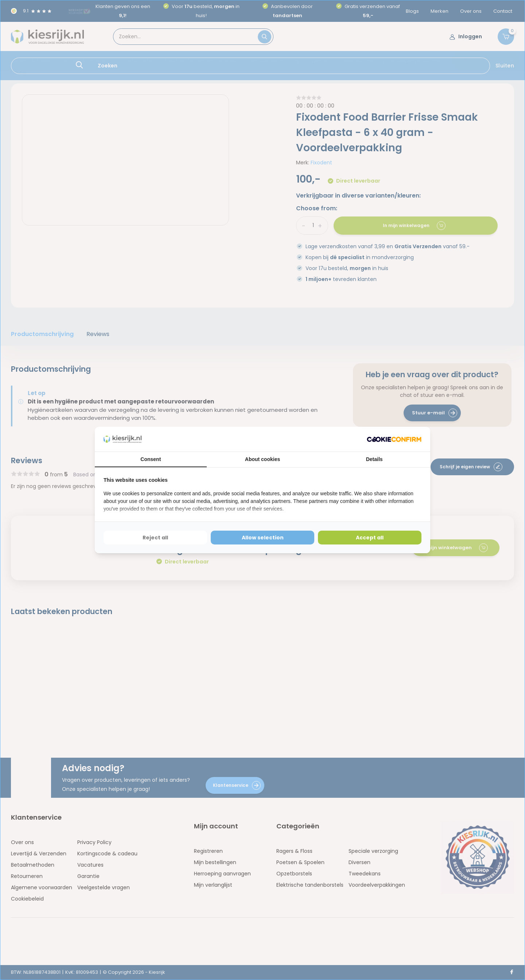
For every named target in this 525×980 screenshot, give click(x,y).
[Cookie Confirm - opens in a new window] (394, 439)
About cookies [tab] (262, 459)
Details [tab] (374, 459)
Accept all (370, 538)
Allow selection (263, 538)
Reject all (155, 538)
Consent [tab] (151, 459)
